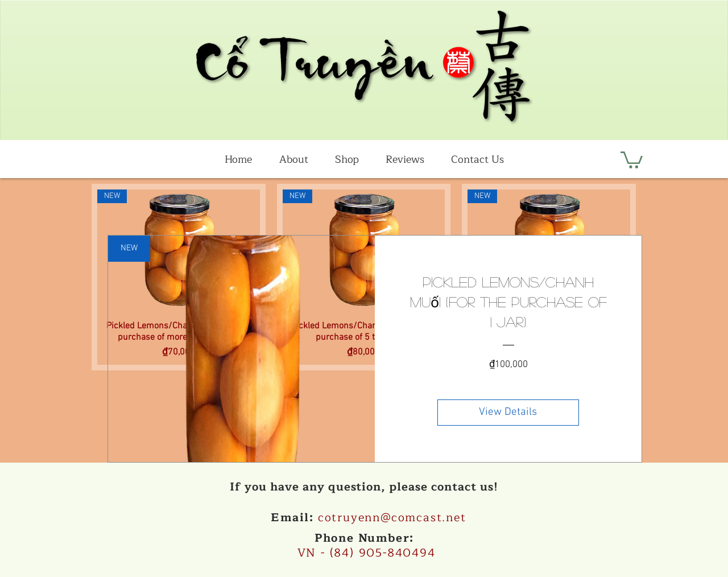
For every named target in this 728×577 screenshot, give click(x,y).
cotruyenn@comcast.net (392, 518)
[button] (632, 159)
